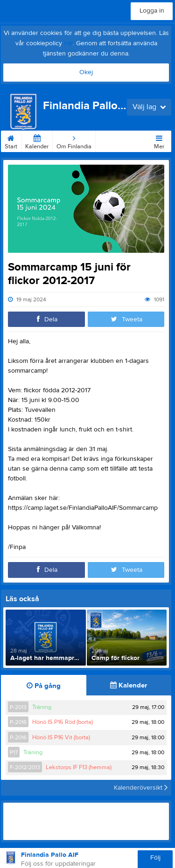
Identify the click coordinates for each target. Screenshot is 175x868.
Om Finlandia (74, 140)
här (68, 43)
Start (11, 140)
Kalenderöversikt (141, 788)
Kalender (37, 140)
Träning (42, 707)
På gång (44, 686)
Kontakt (110, 140)
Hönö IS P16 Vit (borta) (61, 737)
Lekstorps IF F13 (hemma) (79, 767)
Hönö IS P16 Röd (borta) (63, 722)
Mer (159, 140)
